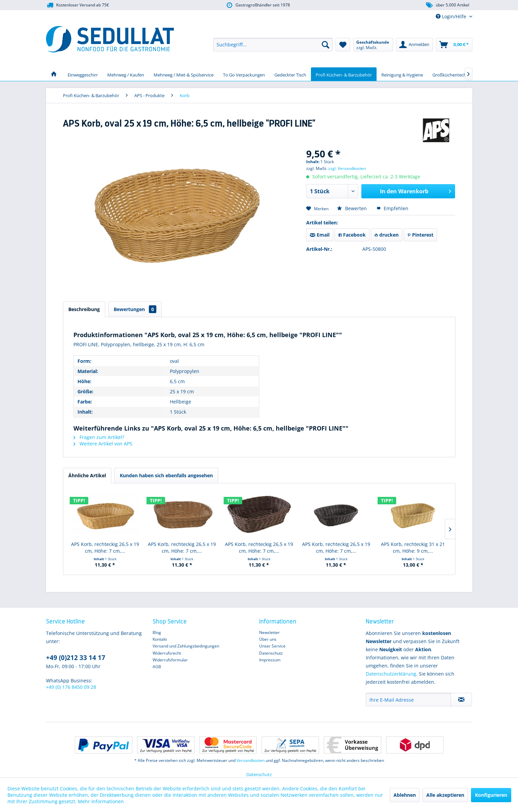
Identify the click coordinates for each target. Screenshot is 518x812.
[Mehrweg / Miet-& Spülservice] (184, 74)
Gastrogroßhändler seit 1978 (257, 5)
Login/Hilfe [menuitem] (452, 16)
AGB (157, 667)
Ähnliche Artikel (87, 475)
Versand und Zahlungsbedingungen (186, 646)
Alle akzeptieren (445, 795)
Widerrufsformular (170, 660)
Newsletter (269, 632)
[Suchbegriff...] (273, 45)
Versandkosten (251, 760)
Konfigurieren (491, 795)
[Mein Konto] (415, 45)
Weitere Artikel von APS (103, 444)
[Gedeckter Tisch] (290, 74)
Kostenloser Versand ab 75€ (77, 5)
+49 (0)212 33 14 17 (76, 658)
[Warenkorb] (454, 45)
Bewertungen (135, 309)
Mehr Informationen (101, 801)
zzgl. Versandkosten (347, 168)
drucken (387, 235)
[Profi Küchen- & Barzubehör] (344, 74)
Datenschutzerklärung (391, 674)
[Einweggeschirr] (83, 74)
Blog (157, 632)
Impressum (270, 660)
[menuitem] (273, 45)
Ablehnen (405, 795)
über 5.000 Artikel (447, 5)
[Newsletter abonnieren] (461, 700)
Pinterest (420, 235)
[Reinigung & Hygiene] (402, 74)
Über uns (268, 639)
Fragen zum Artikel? (99, 437)
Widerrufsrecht (167, 653)
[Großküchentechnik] (452, 74)
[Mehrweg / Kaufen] (126, 74)
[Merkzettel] (343, 45)
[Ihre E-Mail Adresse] (408, 700)
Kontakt (160, 639)
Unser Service (272, 646)
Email (320, 235)
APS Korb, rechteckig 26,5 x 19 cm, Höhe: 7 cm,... (105, 547)
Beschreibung (84, 309)
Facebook (352, 235)
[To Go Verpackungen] (244, 74)
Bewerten (353, 208)
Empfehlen (392, 208)
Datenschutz (271, 653)
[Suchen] (325, 45)
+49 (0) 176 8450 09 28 (71, 687)
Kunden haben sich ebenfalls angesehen (166, 475)
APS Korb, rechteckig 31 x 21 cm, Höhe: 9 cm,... (413, 547)
